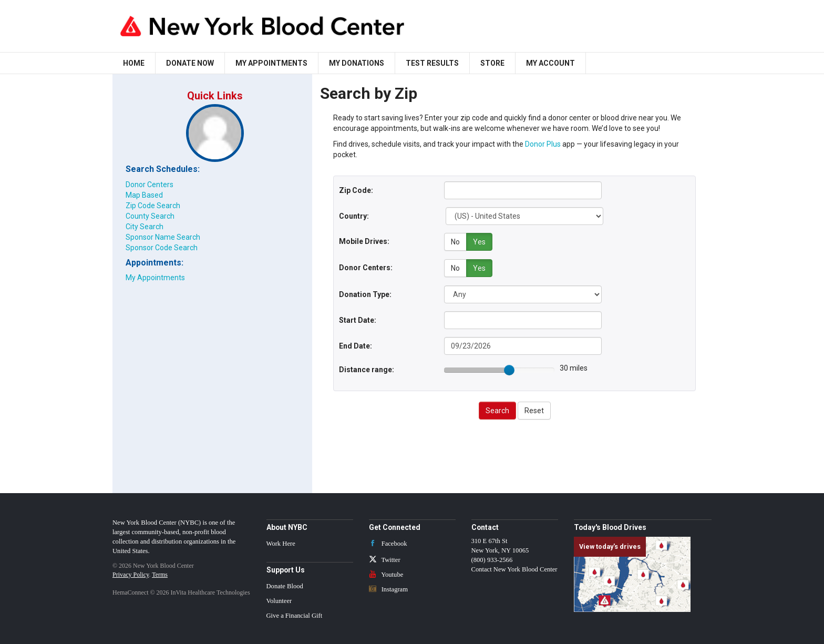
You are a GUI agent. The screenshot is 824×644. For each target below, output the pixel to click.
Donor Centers (150, 185)
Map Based (144, 195)
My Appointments (271, 63)
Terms (160, 574)
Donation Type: (365, 293)
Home (134, 63)
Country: (354, 216)
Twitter (385, 559)
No (455, 242)
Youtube (386, 574)
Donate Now (190, 63)
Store (492, 63)
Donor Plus (543, 144)
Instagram (389, 588)
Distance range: (367, 369)
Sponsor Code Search (162, 248)
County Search (150, 216)
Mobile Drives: (364, 241)
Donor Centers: (366, 267)
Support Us (286, 569)
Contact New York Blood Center (514, 568)
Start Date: (358, 319)
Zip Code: (356, 190)
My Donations (357, 63)
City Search (145, 227)
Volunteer (279, 600)
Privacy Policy (131, 574)
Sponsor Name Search (163, 237)
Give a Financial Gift (295, 615)
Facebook (388, 543)
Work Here (281, 543)
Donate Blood (285, 586)
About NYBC (287, 526)
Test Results (432, 63)
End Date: (356, 345)
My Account (550, 63)
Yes (479, 242)
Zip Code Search (153, 206)
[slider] (509, 369)
